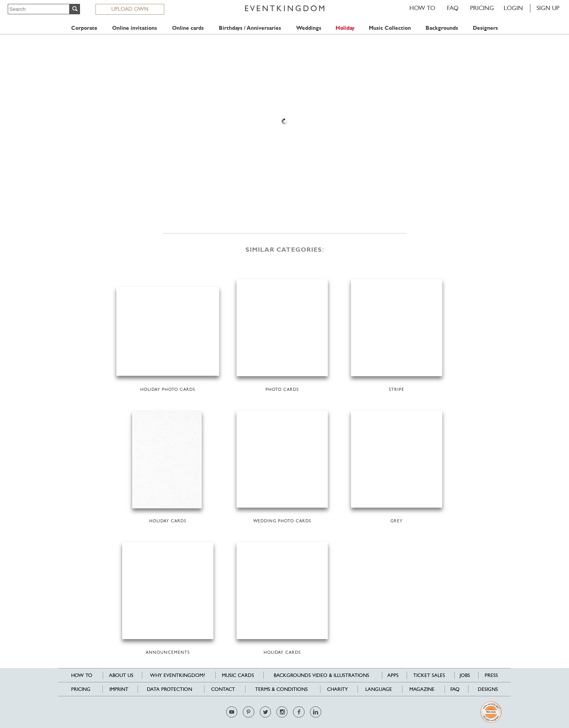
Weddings (309, 28)
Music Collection (390, 28)
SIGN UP (548, 8)
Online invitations (135, 28)
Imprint (119, 689)
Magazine (422, 689)
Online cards (188, 28)
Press (491, 675)
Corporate (84, 28)
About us (121, 675)
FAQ (453, 8)
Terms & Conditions (281, 689)
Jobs (465, 675)
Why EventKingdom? (177, 675)
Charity (337, 689)
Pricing (482, 8)
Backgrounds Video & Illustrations (321, 675)
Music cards (238, 675)
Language (379, 689)
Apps (393, 675)
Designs (488, 689)
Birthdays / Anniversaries (250, 28)
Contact (223, 689)
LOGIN (513, 8)
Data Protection (170, 689)
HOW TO (422, 8)
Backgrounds (442, 28)
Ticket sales (429, 675)
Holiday (345, 28)
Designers (485, 28)
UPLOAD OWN (130, 9)
